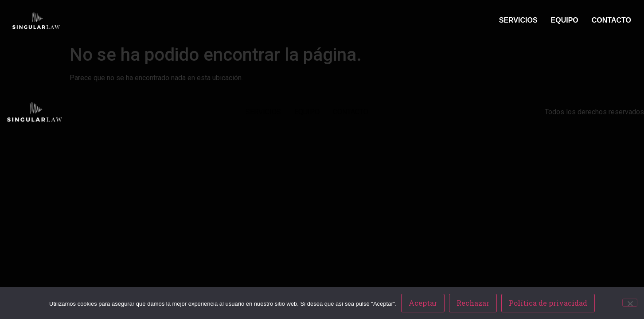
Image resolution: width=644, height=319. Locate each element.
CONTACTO (611, 20)
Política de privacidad (548, 303)
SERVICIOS (518, 20)
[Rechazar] (630, 303)
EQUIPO (565, 20)
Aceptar (423, 303)
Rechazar (473, 303)
